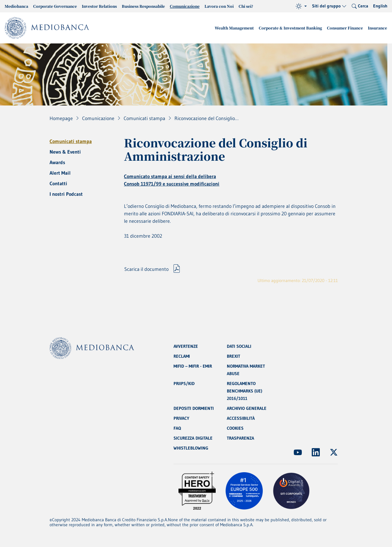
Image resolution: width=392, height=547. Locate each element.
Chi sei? (246, 6)
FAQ (177, 428)
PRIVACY (181, 418)
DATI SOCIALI (239, 346)
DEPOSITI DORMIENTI (194, 408)
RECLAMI (182, 356)
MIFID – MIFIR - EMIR (193, 366)
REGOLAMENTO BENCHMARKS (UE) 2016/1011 (244, 391)
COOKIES (235, 428)
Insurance (377, 28)
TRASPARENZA (240, 438)
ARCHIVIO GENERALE (247, 408)
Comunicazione (185, 6)
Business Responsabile (143, 6)
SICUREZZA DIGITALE (193, 438)
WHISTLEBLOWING (191, 448)
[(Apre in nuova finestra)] (298, 452)
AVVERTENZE (186, 346)
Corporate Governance (55, 6)
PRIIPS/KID (184, 383)
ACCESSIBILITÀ (241, 418)
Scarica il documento (146, 269)
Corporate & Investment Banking (290, 28)
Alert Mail (60, 173)
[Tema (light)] (301, 6)
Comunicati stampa (71, 141)
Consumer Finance (345, 28)
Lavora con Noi (219, 6)
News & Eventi (65, 152)
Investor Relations (99, 6)
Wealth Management (234, 28)
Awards (57, 162)
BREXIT (233, 356)
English (380, 6)
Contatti (58, 183)
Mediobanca (16, 6)
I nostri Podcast (66, 194)
